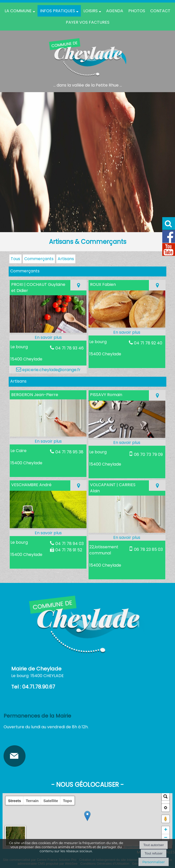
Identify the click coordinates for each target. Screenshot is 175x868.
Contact (160, 11)
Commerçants (39, 259)
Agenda (115, 11)
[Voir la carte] (78, 285)
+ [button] (166, 830)
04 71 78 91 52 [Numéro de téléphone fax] (69, 550)
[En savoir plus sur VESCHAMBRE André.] (48, 533)
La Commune (18, 11)
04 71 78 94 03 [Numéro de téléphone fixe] (70, 544)
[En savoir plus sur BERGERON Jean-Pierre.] (48, 441)
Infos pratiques (58, 11)
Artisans (66, 259)
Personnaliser (154, 862)
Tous (15, 259)
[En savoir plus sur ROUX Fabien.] (127, 332)
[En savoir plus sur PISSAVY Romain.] (127, 443)
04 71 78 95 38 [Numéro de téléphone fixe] (69, 452)
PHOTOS (137, 11)
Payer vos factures (88, 22)
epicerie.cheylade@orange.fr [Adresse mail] (51, 370)
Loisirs (91, 11)
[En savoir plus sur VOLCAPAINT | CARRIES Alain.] (127, 538)
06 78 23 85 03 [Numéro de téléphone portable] (148, 549)
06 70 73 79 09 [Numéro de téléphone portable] (148, 454)
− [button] (166, 838)
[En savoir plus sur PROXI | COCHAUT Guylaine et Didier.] (48, 338)
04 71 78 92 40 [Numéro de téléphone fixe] (148, 343)
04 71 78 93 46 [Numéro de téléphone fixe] (70, 348)
